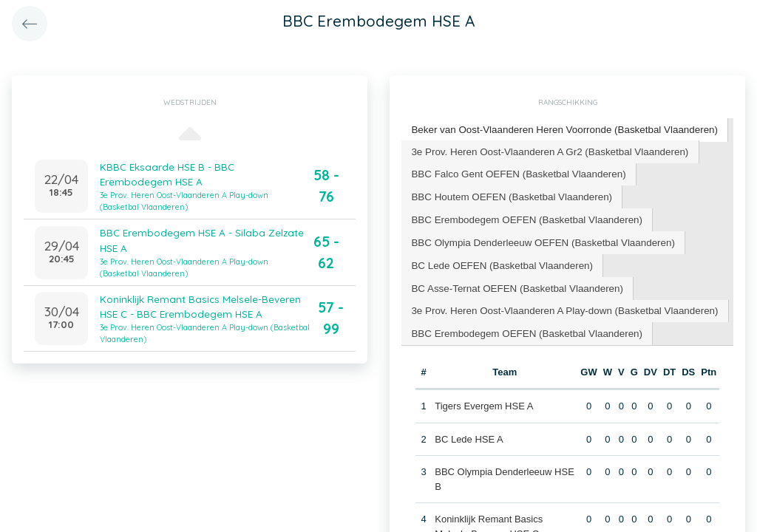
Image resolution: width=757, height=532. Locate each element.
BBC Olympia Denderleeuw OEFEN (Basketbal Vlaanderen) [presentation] (539, 238)
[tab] (560, 130)
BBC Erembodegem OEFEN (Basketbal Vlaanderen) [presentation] (523, 216)
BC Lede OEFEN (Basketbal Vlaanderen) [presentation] (499, 260)
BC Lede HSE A (469, 432)
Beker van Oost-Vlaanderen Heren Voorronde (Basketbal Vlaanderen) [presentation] (560, 129)
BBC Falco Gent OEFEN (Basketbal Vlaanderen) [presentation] (515, 172)
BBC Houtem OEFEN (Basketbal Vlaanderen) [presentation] (509, 194)
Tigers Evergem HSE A (484, 399)
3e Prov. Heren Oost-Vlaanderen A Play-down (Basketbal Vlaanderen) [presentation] (560, 305)
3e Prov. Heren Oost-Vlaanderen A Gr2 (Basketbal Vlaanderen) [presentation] (546, 150)
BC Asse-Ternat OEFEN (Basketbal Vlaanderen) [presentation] (514, 283)
